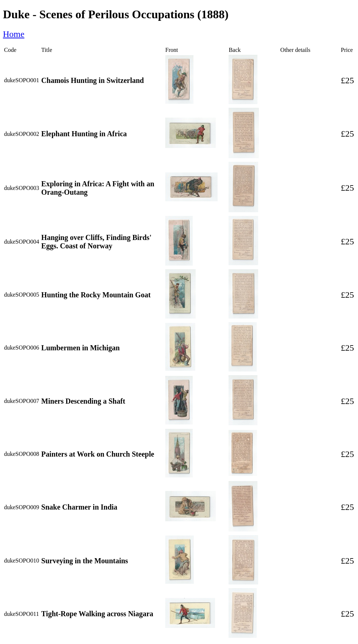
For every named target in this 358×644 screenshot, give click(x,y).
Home (14, 34)
